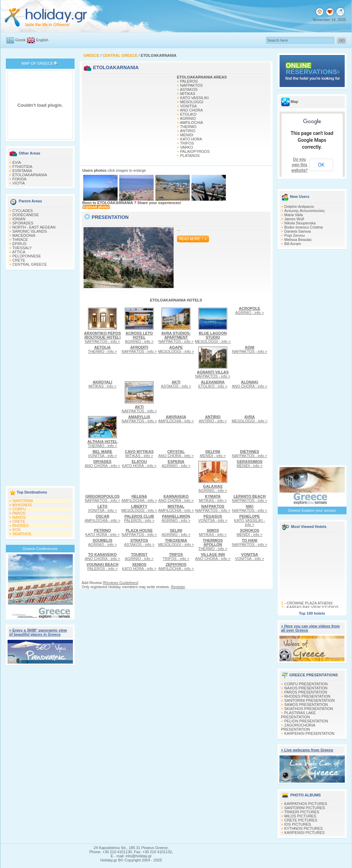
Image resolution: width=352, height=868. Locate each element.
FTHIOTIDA (22, 167)
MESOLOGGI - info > (213, 337)
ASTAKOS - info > (176, 384)
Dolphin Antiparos (299, 207)
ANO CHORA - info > (249, 384)
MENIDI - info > (213, 454)
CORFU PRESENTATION (306, 684)
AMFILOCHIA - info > (176, 419)
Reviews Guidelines (120, 583)
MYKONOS (22, 505)
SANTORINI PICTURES (305, 808)
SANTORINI (23, 501)
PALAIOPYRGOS (195, 151)
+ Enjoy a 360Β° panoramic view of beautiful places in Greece (38, 632)
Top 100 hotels (312, 613)
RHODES (20, 526)
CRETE (19, 260)
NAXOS (19, 517)
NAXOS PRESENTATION (306, 688)
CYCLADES (23, 211)
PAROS (19, 513)
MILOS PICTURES (300, 816)
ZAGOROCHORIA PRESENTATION (298, 727)
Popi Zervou (294, 235)
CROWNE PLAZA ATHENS (309, 605)
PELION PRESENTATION (306, 721)
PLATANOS (190, 156)
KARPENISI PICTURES (304, 833)
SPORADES (23, 223)
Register (178, 587)
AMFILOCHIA (191, 123)
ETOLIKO (188, 114)
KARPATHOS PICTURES (306, 804)
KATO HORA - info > (139, 464)
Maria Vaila (294, 215)
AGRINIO (188, 118)
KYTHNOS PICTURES (304, 828)
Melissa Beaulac (298, 240)
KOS (16, 530)
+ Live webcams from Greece (307, 750)
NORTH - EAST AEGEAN (34, 227)
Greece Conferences (40, 549)
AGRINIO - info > (139, 337)
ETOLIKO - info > (213, 384)
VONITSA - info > (103, 454)
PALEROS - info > (139, 518)
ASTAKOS (189, 89)
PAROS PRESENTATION (306, 692)
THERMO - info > (103, 349)
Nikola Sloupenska (300, 223)
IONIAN (19, 219)
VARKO (187, 147)
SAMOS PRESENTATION (306, 705)
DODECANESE (26, 215)
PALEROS (189, 81)
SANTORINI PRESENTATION (310, 700)
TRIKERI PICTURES (302, 812)
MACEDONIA (24, 235)
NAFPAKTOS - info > (103, 337)
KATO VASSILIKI (194, 98)
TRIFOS (187, 143)
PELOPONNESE (27, 256)
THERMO (188, 127)
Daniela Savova (298, 231)
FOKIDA (19, 179)
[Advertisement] (40, 379)
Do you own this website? (300, 165)
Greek (21, 40)
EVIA (17, 162)
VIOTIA (19, 183)
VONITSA (188, 106)
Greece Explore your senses (312, 510)
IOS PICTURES (298, 824)
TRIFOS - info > (176, 557)
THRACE (20, 240)
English (42, 40)
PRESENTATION (110, 217)
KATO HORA (191, 139)
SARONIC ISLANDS (30, 231)
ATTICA (19, 252)
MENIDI (187, 135)
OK (321, 165)
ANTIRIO (188, 131)
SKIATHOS (22, 534)
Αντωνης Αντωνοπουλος (305, 211)
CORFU (19, 509)
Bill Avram (293, 244)
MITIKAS (188, 94)
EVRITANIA (22, 171)
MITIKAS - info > (103, 384)
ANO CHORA (191, 110)
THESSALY (22, 248)
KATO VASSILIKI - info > (250, 520)
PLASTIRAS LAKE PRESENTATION (299, 715)
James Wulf (294, 219)
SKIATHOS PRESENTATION (309, 709)
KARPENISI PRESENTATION (309, 733)
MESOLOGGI (192, 102)
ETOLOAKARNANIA (30, 175)
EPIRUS (19, 244)
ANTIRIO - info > (213, 419)
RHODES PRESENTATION (307, 696)
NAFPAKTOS (191, 85)
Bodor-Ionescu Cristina (304, 227)
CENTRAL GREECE (30, 264)
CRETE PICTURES (301, 820)
